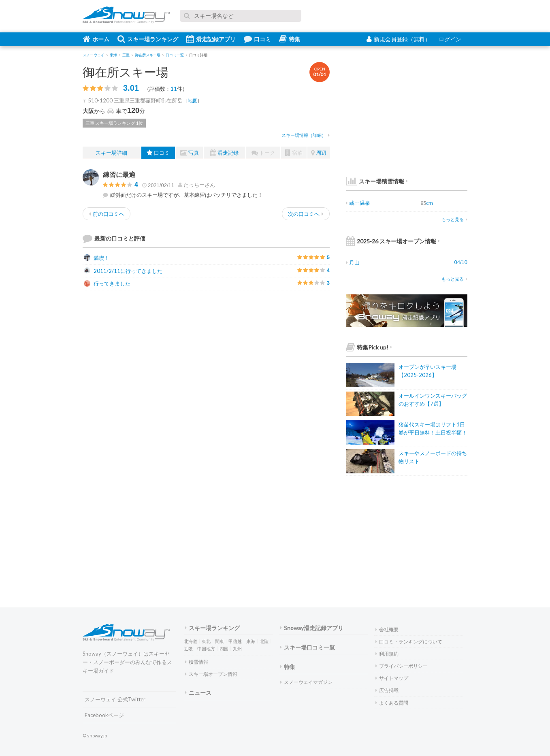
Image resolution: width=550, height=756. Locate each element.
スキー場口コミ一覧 (308, 647)
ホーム (96, 39)
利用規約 (387, 654)
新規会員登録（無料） (399, 39)
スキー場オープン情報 (211, 674)
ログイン (450, 39)
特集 (290, 39)
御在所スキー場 (126, 72)
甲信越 (235, 641)
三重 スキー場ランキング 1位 (114, 123)
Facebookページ (104, 715)
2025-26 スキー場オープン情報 (393, 241)
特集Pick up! (369, 347)
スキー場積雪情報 (375, 181)
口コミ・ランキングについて (409, 642)
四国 (224, 648)
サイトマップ (392, 678)
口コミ (257, 39)
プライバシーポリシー (402, 666)
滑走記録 (224, 153)
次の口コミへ (306, 214)
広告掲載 (387, 690)
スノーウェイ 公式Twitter (115, 699)
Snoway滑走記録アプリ (312, 628)
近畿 (188, 648)
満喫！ (97, 258)
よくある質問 (392, 703)
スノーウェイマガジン (306, 682)
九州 (237, 648)
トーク (263, 153)
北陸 (264, 641)
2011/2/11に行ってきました (123, 271)
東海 (251, 641)
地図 (193, 101)
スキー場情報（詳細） (306, 135)
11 (174, 89)
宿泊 (294, 153)
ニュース (198, 693)
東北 (206, 641)
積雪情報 (197, 662)
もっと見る (454, 219)
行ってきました (107, 283)
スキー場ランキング (148, 39)
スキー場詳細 (111, 153)
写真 (190, 153)
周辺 (319, 153)
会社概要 (387, 629)
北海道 (191, 641)
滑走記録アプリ (211, 39)
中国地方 (206, 648)
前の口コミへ (107, 214)
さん (197, 185)
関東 (220, 641)
